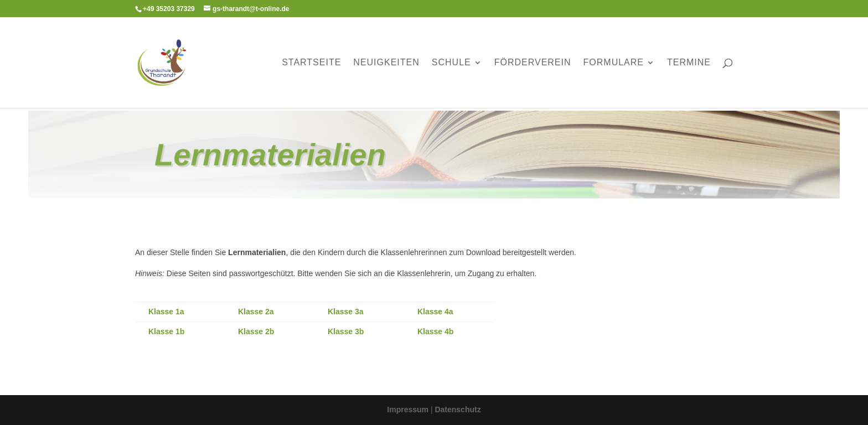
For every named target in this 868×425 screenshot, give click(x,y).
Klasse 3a (346, 312)
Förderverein (533, 63)
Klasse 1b (166, 331)
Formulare (614, 63)
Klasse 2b (256, 331)
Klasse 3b (346, 331)
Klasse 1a (166, 312)
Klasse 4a (435, 312)
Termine (689, 63)
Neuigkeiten (386, 63)
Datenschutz (458, 410)
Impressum (409, 410)
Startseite (311, 63)
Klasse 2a (256, 312)
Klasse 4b (435, 331)
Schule (451, 63)
